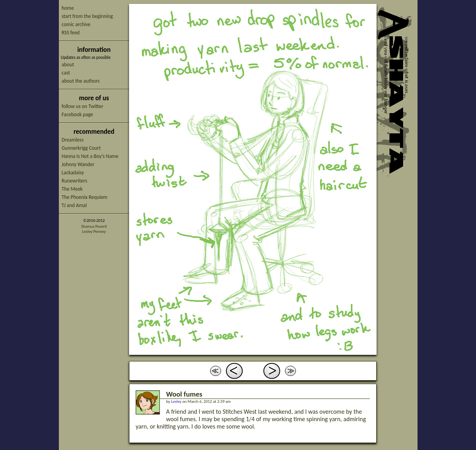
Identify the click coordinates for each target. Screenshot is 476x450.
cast (66, 73)
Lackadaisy (73, 173)
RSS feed (71, 33)
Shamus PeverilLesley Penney (94, 229)
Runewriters (74, 181)
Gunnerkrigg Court (81, 148)
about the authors (81, 81)
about (68, 65)
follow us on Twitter (82, 106)
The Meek (72, 189)
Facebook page (77, 114)
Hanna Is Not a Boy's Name (90, 156)
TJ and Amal (74, 205)
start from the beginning (87, 16)
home (68, 8)
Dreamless (73, 140)
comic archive (76, 24)
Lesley (176, 401)
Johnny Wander (78, 164)
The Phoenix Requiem (85, 197)
